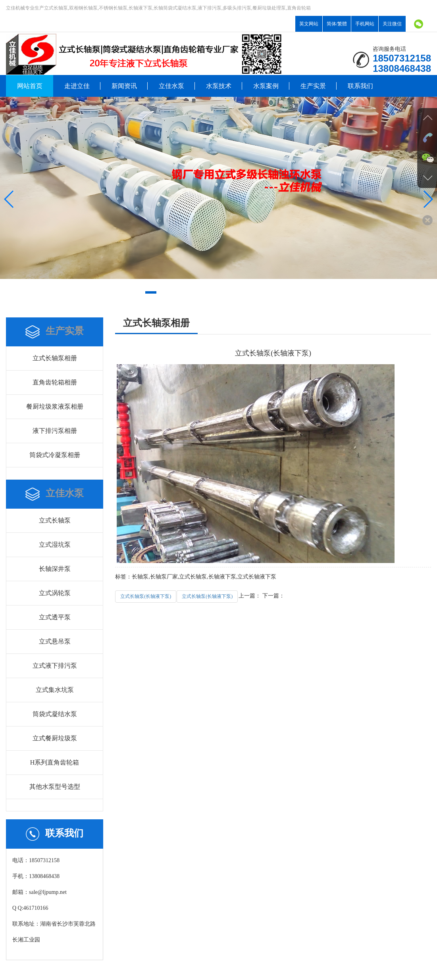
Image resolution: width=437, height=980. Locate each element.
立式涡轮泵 (55, 593)
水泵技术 (219, 86)
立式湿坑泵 (55, 545)
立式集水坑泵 (55, 690)
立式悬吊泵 (55, 641)
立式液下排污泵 (55, 666)
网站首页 (30, 86)
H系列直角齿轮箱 (55, 762)
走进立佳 (77, 86)
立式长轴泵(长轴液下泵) (146, 596)
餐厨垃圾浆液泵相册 (55, 406)
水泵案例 (266, 86)
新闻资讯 (124, 86)
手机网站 (365, 24)
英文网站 (309, 24)
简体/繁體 (337, 24)
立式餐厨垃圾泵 (55, 738)
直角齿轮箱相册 (55, 382)
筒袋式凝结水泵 (55, 714)
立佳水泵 (171, 86)
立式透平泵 (55, 617)
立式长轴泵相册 (55, 358)
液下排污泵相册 (55, 431)
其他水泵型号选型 (55, 787)
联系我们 (360, 86)
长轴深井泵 (55, 569)
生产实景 (313, 86)
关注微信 (392, 24)
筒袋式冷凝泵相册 (55, 455)
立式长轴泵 (55, 520)
